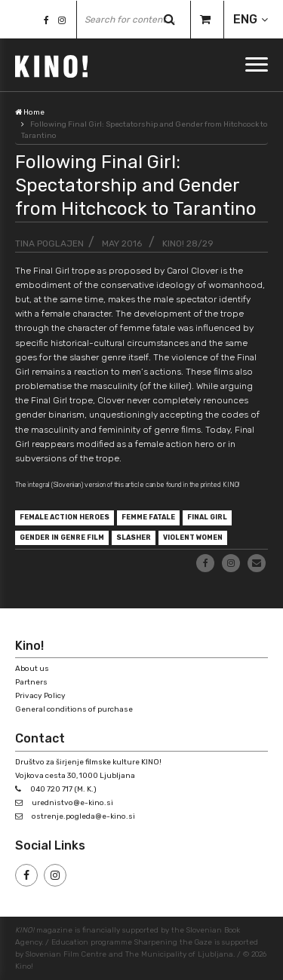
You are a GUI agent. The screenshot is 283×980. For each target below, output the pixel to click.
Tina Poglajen (49, 243)
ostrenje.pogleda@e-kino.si (83, 816)
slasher (134, 537)
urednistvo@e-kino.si (72, 803)
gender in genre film (62, 537)
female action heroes (65, 517)
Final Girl (207, 517)
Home (30, 112)
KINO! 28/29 (188, 243)
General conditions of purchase (74, 709)
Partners (31, 682)
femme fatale (148, 517)
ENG (245, 19)
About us (32, 669)
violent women (193, 537)
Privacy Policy (40, 696)
